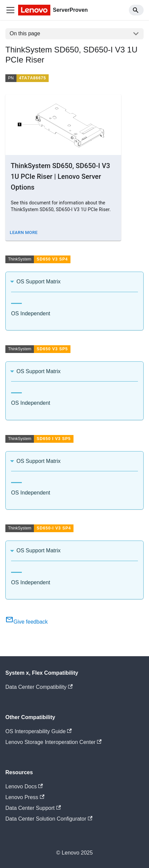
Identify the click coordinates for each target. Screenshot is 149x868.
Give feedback (27, 622)
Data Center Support (33, 808)
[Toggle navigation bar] (10, 10)
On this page (25, 33)
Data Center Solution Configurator (49, 819)
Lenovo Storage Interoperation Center (54, 742)
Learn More (24, 232)
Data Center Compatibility (39, 687)
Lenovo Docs (24, 786)
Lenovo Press (25, 797)
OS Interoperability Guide (39, 731)
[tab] (16, 301)
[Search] (136, 10)
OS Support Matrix (39, 282)
